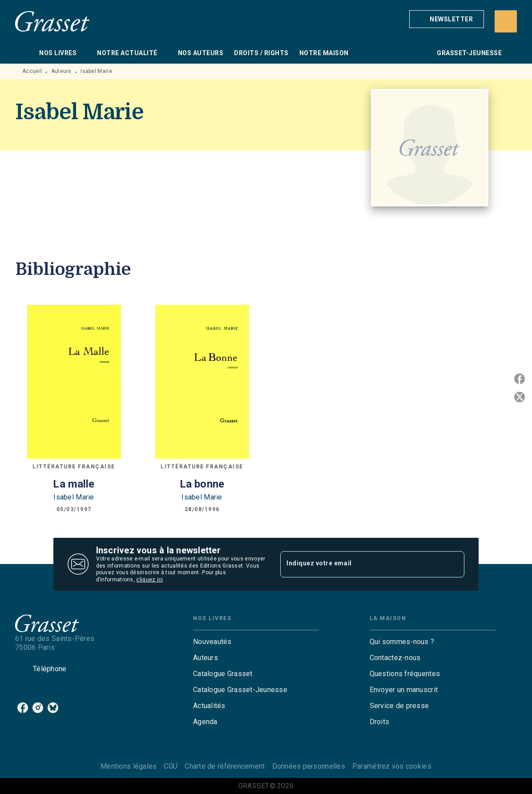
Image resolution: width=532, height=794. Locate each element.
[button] (447, 19)
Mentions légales (129, 766)
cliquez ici (149, 580)
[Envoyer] (454, 564)
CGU (171, 766)
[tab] (24, 53)
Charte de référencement (225, 766)
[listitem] (23, 708)
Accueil (32, 71)
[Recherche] (506, 21)
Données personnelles (309, 766)
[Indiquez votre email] (361, 564)
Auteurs (61, 71)
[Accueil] (52, 21)
